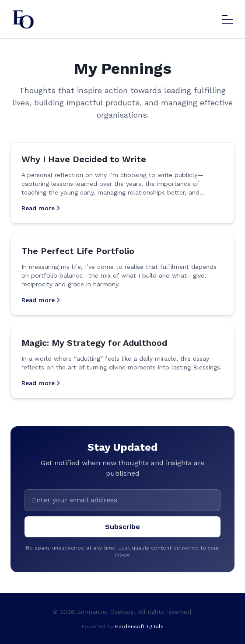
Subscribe (122, 527)
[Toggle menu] (227, 19)
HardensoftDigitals (139, 627)
